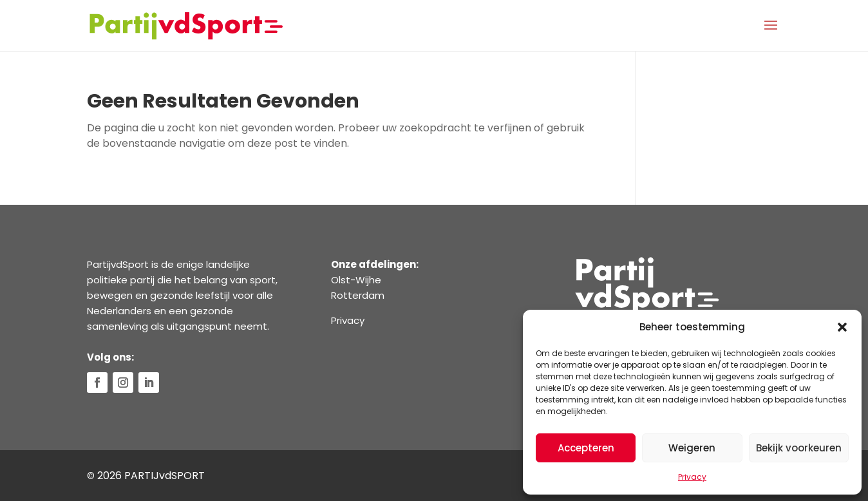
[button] (842, 327)
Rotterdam (358, 295)
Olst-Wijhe (356, 280)
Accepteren (586, 448)
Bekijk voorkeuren (799, 448)
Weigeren (692, 448)
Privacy (692, 477)
